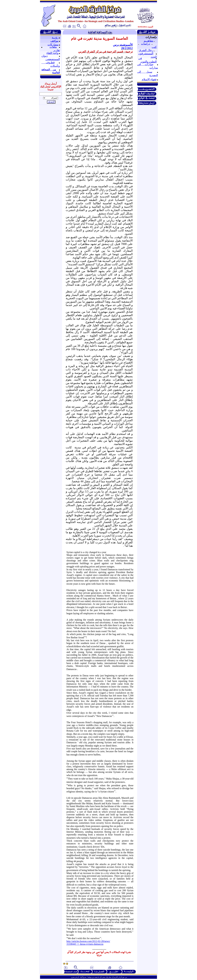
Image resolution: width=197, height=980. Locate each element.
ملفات (53, 47)
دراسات (146, 44)
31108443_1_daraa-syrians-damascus (85, 944)
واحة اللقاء (52, 53)
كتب (154, 47)
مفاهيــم (148, 41)
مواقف (54, 41)
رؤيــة (55, 37)
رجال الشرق (146, 50)
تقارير (57, 50)
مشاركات (53, 45)
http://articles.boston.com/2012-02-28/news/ (88, 941)
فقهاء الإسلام (149, 79)
